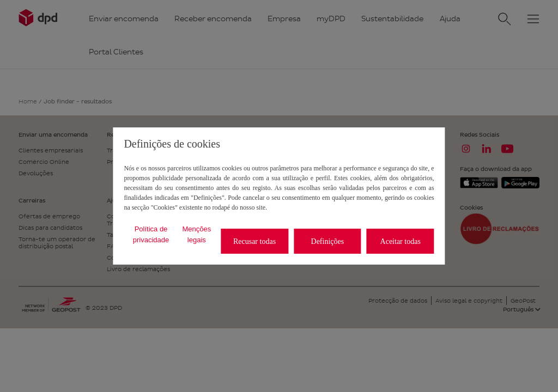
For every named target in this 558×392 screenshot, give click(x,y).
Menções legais (196, 234)
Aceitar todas (401, 241)
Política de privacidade (151, 234)
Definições (328, 241)
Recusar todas (254, 241)
